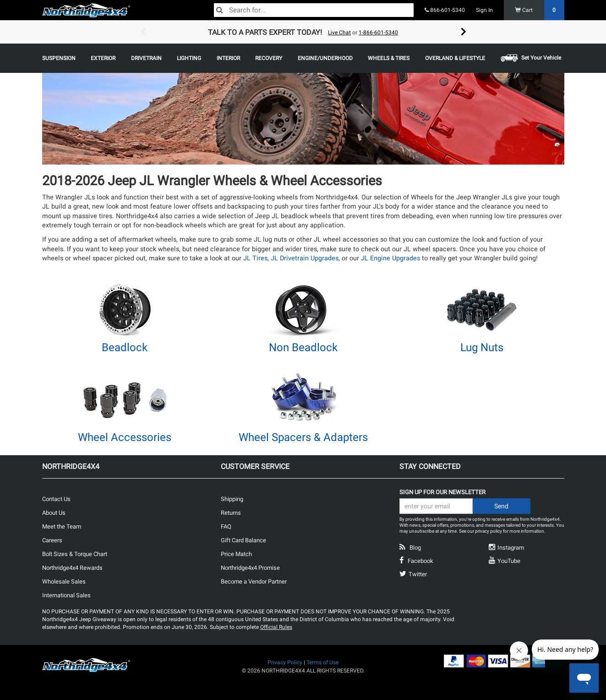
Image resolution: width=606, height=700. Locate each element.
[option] (303, 32)
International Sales (66, 595)
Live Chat (339, 33)
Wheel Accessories (125, 437)
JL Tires (255, 258)
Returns (231, 513)
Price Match (236, 554)
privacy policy (489, 531)
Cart (540, 10)
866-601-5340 (445, 10)
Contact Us (56, 499)
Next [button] (464, 32)
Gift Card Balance (243, 540)
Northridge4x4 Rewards (72, 568)
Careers (52, 540)
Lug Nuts (482, 347)
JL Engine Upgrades (390, 258)
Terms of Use (322, 662)
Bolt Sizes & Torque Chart (75, 554)
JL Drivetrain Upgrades (305, 258)
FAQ (226, 526)
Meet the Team (62, 526)
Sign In (484, 10)
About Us (54, 513)
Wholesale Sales (64, 581)
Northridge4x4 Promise (250, 568)
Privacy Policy (285, 662)
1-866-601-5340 (378, 33)
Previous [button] (143, 32)
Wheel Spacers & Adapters (303, 437)
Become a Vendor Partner (254, 581)
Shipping (232, 499)
